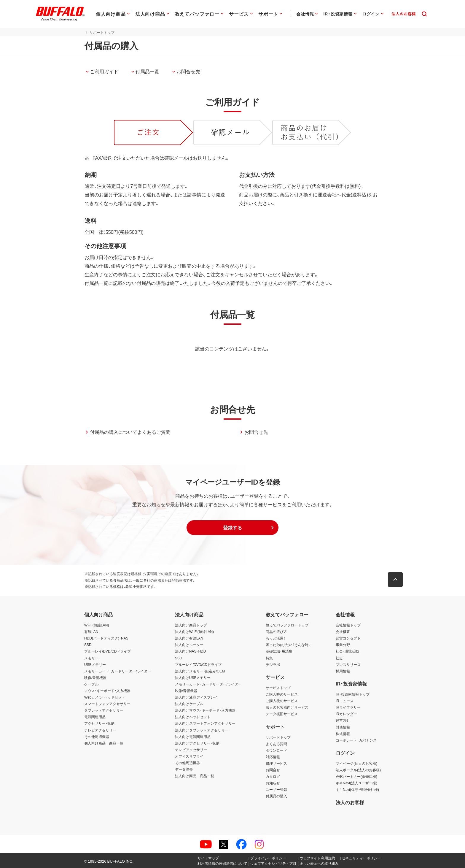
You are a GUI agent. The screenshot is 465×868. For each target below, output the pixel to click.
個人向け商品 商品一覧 (104, 743)
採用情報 (343, 671)
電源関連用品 (95, 717)
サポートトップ (278, 737)
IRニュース (345, 701)
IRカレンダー (346, 714)
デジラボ (273, 664)
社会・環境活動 (347, 651)
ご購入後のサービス (282, 701)
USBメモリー (95, 664)
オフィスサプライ (189, 756)
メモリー (91, 658)
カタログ (273, 776)
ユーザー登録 (276, 789)
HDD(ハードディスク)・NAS (106, 638)
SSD (88, 645)
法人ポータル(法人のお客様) (358, 770)
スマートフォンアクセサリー (107, 704)
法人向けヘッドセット (193, 717)
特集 (269, 658)
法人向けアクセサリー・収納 (197, 743)
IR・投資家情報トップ (353, 694)
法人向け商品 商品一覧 (195, 776)
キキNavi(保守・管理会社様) (357, 789)
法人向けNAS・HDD (191, 651)
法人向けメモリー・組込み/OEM (200, 671)
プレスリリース (348, 664)
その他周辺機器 (97, 737)
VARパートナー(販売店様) (356, 776)
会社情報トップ (348, 625)
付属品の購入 (276, 796)
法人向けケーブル (189, 704)
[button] (232, 528)
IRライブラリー (348, 707)
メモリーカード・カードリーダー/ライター (118, 671)
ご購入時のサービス (282, 694)
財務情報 (343, 727)
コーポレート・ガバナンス (356, 740)
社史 (339, 658)
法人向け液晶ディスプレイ (196, 697)
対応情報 (273, 757)
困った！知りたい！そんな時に (289, 645)
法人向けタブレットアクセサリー (202, 730)
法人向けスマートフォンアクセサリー (205, 723)
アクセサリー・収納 (99, 723)
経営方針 (343, 720)
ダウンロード (276, 750)
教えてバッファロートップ (287, 625)
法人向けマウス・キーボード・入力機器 (205, 710)
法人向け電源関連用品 (193, 737)
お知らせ (273, 783)
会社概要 (343, 631)
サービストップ (278, 688)
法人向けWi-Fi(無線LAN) (194, 631)
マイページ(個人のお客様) (356, 763)
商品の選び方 (276, 631)
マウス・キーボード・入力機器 (107, 691)
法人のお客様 (350, 802)
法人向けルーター (189, 645)
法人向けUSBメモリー (193, 677)
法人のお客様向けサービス (287, 707)
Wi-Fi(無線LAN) (97, 625)
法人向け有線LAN (189, 638)
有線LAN (91, 631)
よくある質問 (276, 744)
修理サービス (276, 763)
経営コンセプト (348, 638)
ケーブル (91, 684)
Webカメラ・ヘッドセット (105, 697)
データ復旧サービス (282, 714)
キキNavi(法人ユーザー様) (356, 783)
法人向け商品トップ (191, 625)
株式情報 (343, 734)
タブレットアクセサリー (104, 710)
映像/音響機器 (95, 677)
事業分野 (343, 645)
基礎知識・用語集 (279, 651)
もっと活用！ (276, 638)
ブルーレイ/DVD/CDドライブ (108, 651)
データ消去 (184, 769)
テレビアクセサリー (100, 730)
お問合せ (273, 770)
